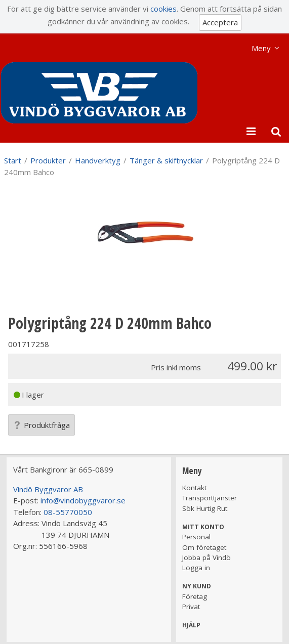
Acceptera (220, 22)
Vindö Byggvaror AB (48, 489)
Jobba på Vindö (207, 557)
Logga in (196, 568)
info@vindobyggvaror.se (83, 500)
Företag (195, 596)
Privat (191, 607)
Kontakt (194, 488)
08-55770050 (68, 512)
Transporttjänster (210, 498)
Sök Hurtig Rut (205, 508)
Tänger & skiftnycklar (166, 160)
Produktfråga (42, 425)
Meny (261, 48)
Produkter (48, 160)
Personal (196, 537)
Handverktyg (98, 160)
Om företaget (204, 547)
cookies (163, 9)
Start (13, 160)
